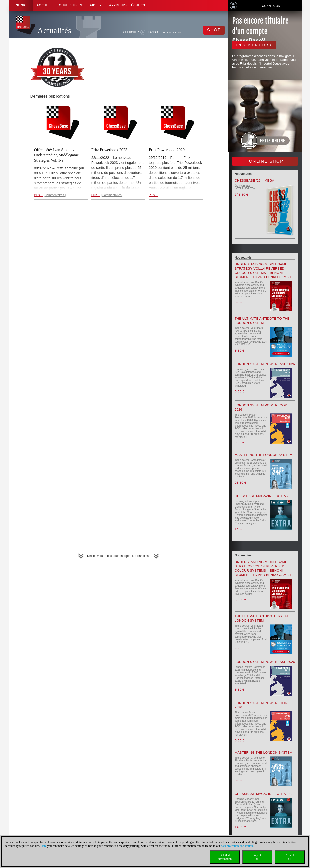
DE (164, 32)
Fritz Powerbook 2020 (167, 150)
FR (179, 32)
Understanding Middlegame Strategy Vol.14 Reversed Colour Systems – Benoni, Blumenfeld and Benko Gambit (263, 271)
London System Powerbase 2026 (265, 364)
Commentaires (55, 195)
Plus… (38, 195)
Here (43, 846)
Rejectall (257, 857)
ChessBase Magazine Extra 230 (264, 496)
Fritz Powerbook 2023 (109, 150)
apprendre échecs (127, 5)
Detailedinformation (225, 857)
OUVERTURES (71, 5)
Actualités (55, 30)
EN (169, 32)
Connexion (271, 6)
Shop (21, 5)
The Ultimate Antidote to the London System (262, 321)
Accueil (44, 5)
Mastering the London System (264, 455)
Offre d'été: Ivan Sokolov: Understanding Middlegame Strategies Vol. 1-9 (57, 155)
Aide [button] (96, 5)
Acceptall (290, 857)
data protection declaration (237, 846)
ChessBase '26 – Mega (254, 180)
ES (175, 32)
